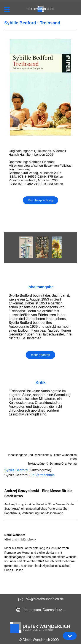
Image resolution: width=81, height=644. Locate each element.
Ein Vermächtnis (42, 475)
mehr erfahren (41, 355)
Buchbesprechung (40, 200)
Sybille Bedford (16, 470)
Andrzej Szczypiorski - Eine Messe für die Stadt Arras (38, 493)
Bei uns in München (20, 539)
